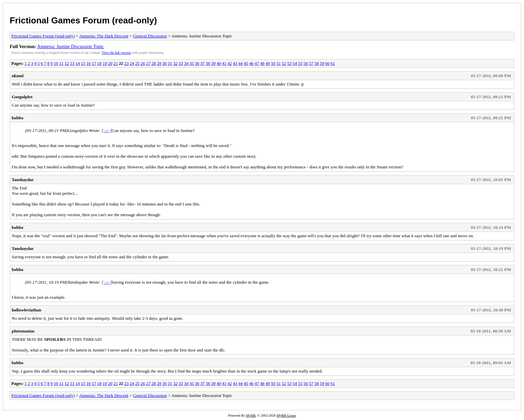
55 (300, 63)
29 (159, 63)
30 (165, 63)
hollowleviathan (26, 310)
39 (213, 63)
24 (132, 63)
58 (317, 63)
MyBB (251, 415)
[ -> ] (107, 130)
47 (257, 63)
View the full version (116, 53)
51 (279, 63)
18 (99, 63)
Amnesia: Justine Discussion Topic (71, 46)
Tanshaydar (23, 180)
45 (246, 63)
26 (143, 63)
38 (208, 63)
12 (67, 63)
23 (126, 63)
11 (61, 63)
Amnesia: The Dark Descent (104, 36)
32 (175, 63)
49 (268, 63)
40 (219, 63)
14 (78, 63)
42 (230, 63)
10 (56, 63)
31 (170, 63)
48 (262, 63)
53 (289, 63)
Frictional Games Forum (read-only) (83, 20)
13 (72, 63)
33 (181, 63)
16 (88, 63)
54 (295, 63)
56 (306, 63)
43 (235, 63)
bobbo (18, 118)
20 (110, 63)
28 (154, 63)
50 (273, 63)
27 (148, 63)
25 (137, 63)
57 (311, 63)
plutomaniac (23, 331)
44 (240, 63)
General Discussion (150, 36)
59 (322, 63)
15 (83, 63)
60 (327, 63)
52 (284, 63)
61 (333, 63)
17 (94, 63)
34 (186, 63)
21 (115, 63)
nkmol (18, 76)
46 (251, 63)
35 (192, 63)
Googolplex (22, 97)
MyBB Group (286, 415)
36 (197, 63)
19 (105, 63)
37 (202, 63)
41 (224, 63)
